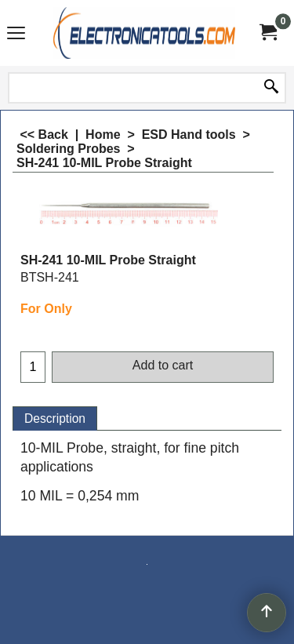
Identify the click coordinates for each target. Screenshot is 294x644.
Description (55, 418)
